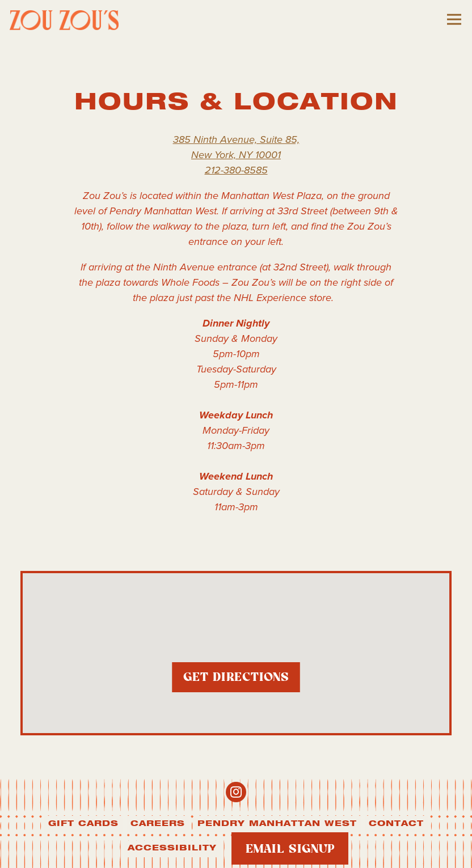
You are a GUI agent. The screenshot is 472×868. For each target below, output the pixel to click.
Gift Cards (83, 824)
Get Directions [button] (236, 682)
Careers (158, 824)
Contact (396, 824)
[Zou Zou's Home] (72, 20)
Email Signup (290, 849)
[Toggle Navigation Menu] (454, 20)
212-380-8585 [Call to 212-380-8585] (236, 170)
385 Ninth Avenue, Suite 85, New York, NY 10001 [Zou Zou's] (236, 147)
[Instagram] (236, 792)
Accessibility (172, 848)
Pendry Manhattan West (277, 824)
